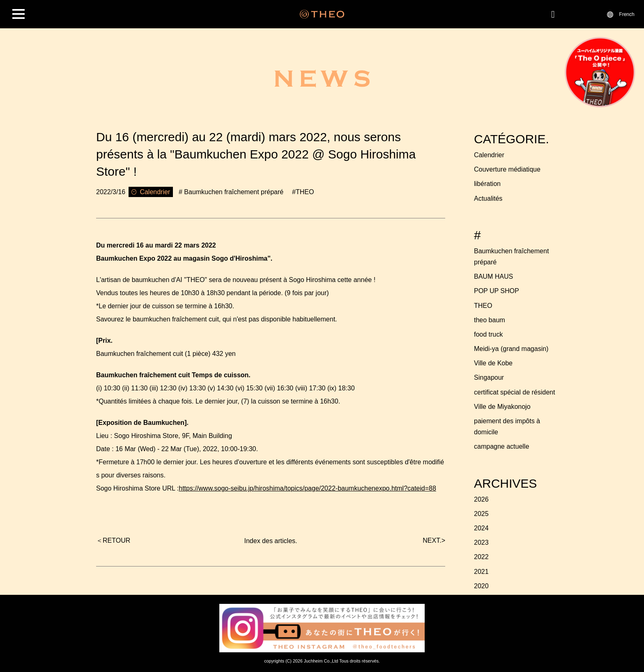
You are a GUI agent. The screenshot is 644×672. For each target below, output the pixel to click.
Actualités (488, 198)
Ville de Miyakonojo (502, 407)
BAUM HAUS (493, 276)
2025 (481, 514)
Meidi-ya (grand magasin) (511, 349)
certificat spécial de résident (514, 392)
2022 (481, 557)
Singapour (489, 377)
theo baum (490, 320)
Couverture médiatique (507, 169)
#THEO (303, 192)
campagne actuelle (501, 446)
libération (487, 184)
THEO (483, 306)
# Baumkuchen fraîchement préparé (231, 192)
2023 (481, 542)
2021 (481, 572)
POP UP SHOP (497, 291)
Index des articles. (271, 541)
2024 (481, 528)
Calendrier (489, 155)
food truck (488, 334)
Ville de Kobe (493, 363)
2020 (481, 586)
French (627, 14)
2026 (481, 499)
